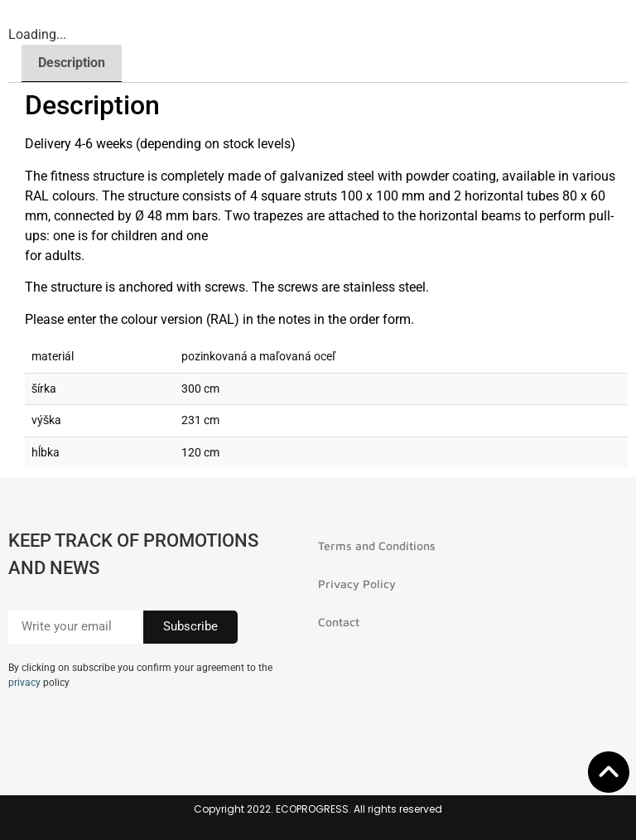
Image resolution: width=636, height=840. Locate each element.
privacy (24, 683)
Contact (339, 622)
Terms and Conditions (377, 546)
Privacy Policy (357, 584)
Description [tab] (72, 63)
